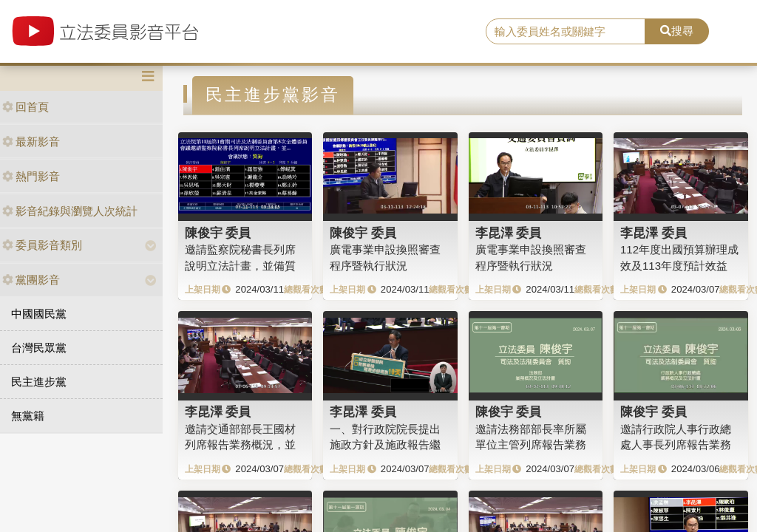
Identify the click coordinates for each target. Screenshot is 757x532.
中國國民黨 (39, 314)
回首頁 (26, 107)
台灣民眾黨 (39, 348)
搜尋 (677, 31)
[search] (566, 32)
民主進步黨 (39, 382)
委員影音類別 (42, 245)
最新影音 (31, 141)
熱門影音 (31, 176)
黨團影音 (31, 280)
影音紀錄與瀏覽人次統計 (70, 211)
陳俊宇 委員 (218, 233)
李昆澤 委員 (509, 233)
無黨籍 (28, 416)
